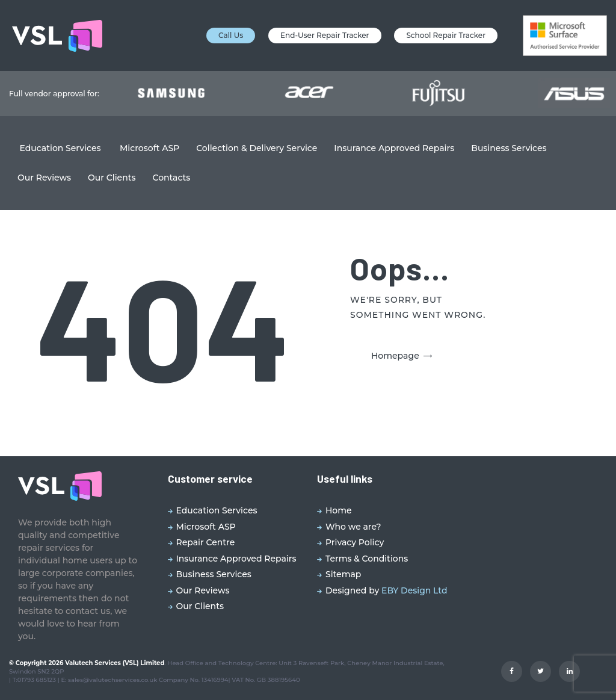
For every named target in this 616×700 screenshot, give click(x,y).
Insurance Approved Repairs (236, 559)
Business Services (214, 574)
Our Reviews (203, 590)
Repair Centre (206, 542)
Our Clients (200, 606)
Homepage (395, 356)
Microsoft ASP (206, 527)
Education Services (217, 510)
